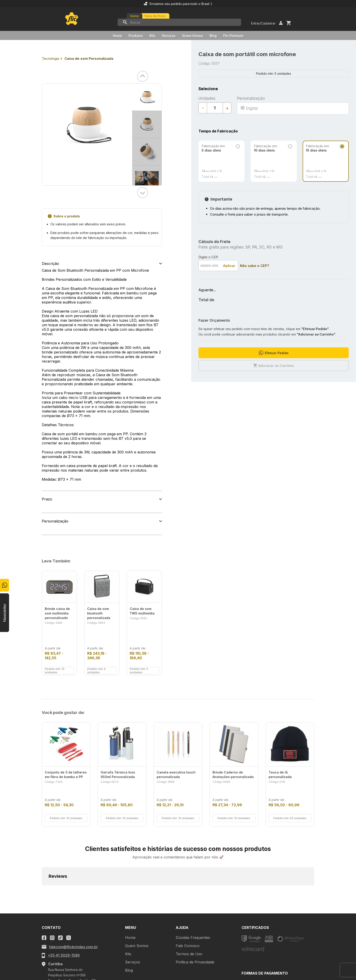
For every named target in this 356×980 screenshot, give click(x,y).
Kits (152, 36)
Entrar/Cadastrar (263, 23)
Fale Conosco (188, 883)
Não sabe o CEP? (255, 266)
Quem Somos (193, 36)
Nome (135, 16)
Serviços (169, 36)
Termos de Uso (189, 891)
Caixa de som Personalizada (89, 58)
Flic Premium (233, 36)
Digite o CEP (208, 257)
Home (117, 36)
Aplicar (229, 266)
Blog (213, 36)
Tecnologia (50, 58)
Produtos (136, 36)
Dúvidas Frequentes (193, 875)
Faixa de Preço (155, 16)
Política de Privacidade (195, 899)
